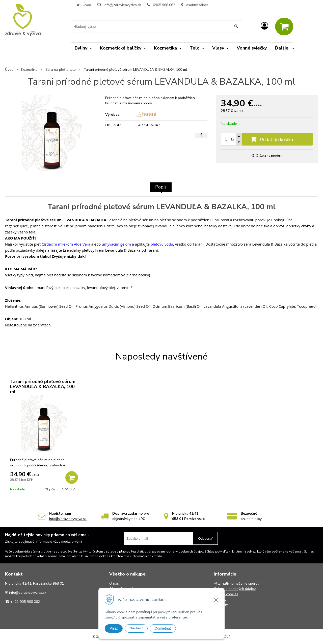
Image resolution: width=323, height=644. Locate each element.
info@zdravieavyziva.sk (122, 5)
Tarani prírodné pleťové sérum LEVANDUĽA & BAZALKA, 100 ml (43, 387)
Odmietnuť (163, 628)
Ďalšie (285, 48)
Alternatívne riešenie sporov (236, 583)
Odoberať (205, 539)
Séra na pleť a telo (61, 70)
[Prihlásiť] (264, 26)
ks (233, 139)
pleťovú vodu (162, 244)
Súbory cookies (226, 594)
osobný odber (195, 5)
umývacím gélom (116, 244)
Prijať (114, 628)
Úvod (87, 5)
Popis (161, 187)
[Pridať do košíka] (267, 139)
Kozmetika (29, 70)
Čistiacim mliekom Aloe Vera (66, 244)
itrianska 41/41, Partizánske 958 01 (36, 583)
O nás (114, 583)
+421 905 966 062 (25, 602)
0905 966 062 (164, 5)
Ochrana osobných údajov (235, 589)
